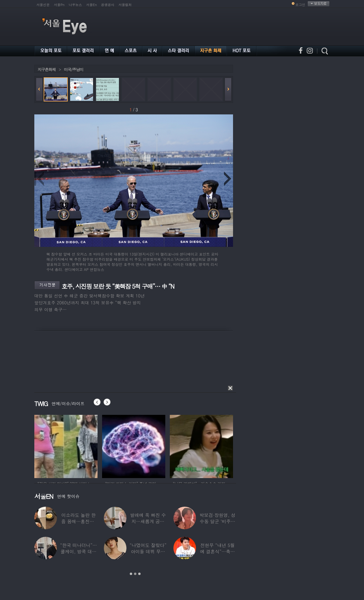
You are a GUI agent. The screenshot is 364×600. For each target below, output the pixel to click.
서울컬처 (125, 5)
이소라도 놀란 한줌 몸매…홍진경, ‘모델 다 (79, 521)
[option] (66, 446)
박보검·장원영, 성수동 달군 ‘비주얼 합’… (218, 521)
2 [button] (135, 574)
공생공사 (108, 5)
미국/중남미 (73, 69)
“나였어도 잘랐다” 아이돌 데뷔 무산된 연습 (148, 551)
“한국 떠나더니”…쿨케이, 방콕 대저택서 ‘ (79, 551)
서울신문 (43, 5)
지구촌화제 (47, 69)
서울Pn (59, 5)
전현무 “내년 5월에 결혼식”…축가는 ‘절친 (218, 551)
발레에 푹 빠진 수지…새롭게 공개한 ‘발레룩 (148, 521)
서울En (91, 5)
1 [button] (131, 574)
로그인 (300, 5)
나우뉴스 (75, 5)
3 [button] (139, 574)
